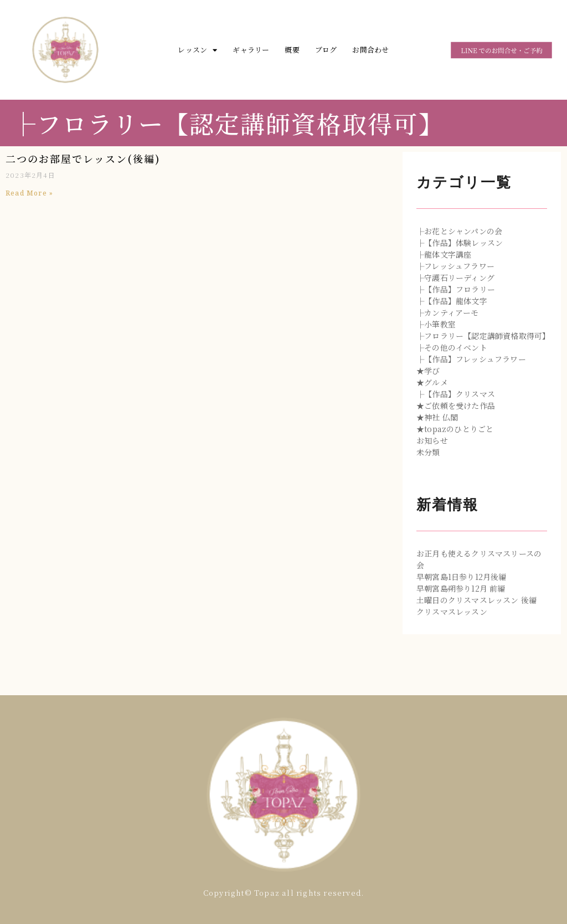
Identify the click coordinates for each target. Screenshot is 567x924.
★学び (428, 371)
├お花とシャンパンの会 (459, 231)
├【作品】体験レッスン (460, 243)
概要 (292, 50)
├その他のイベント (452, 347)
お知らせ (432, 440)
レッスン (197, 50)
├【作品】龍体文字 (452, 301)
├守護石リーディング (455, 278)
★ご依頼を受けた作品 (456, 405)
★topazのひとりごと (455, 429)
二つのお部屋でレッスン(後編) (83, 158)
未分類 (428, 452)
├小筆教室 (436, 324)
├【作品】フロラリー (456, 289)
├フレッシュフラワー (455, 266)
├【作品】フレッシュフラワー (471, 359)
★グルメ (432, 382)
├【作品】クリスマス (456, 394)
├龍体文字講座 (444, 254)
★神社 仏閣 (437, 417)
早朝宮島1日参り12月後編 (462, 577)
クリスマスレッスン (452, 612)
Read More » (29, 193)
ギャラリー (251, 50)
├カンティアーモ (448, 312)
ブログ (326, 50)
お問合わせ (370, 50)
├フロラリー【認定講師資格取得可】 (483, 336)
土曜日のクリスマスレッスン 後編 (476, 600)
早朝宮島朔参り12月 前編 (461, 588)
